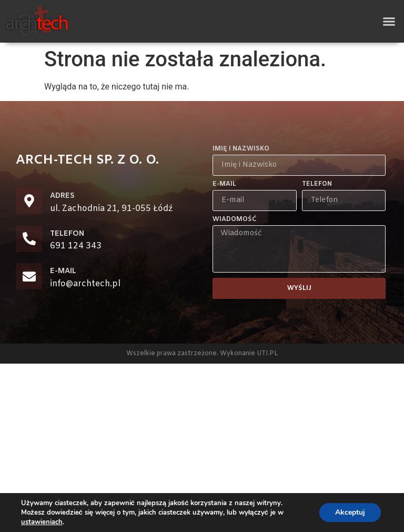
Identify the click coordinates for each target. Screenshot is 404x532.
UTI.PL (267, 354)
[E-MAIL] (29, 276)
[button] (389, 22)
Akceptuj (350, 512)
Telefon (317, 185)
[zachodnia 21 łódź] (202, 448)
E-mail (224, 185)
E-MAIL (63, 271)
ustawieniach (42, 522)
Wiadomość (235, 220)
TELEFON (67, 234)
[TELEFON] (29, 239)
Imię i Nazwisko (241, 149)
